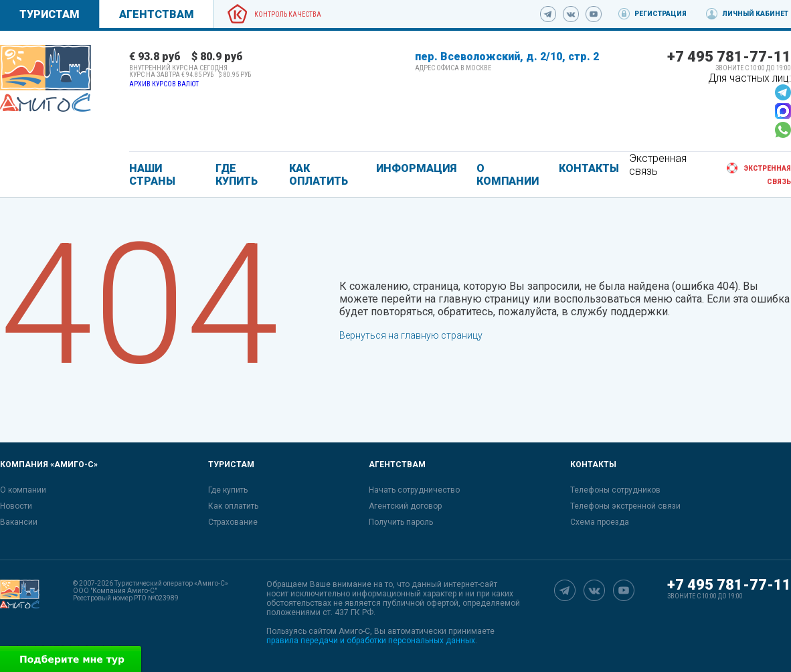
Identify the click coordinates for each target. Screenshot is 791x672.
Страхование (233, 522)
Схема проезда (600, 522)
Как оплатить (233, 506)
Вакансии (19, 522)
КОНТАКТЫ (589, 168)
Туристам (50, 14)
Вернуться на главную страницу (411, 335)
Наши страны (152, 175)
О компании (23, 490)
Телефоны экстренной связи (625, 506)
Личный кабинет (755, 14)
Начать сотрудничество (414, 490)
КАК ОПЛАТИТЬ (319, 175)
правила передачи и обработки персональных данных (371, 641)
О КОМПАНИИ (508, 175)
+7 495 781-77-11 (729, 57)
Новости (16, 506)
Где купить (228, 490)
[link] (46, 78)
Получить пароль (401, 522)
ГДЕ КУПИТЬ (237, 175)
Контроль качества (288, 14)
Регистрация (661, 14)
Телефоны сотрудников (615, 490)
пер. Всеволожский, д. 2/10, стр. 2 (507, 57)
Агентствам (157, 14)
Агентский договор (405, 506)
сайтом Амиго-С (339, 631)
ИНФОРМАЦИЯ (416, 168)
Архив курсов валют (164, 84)
